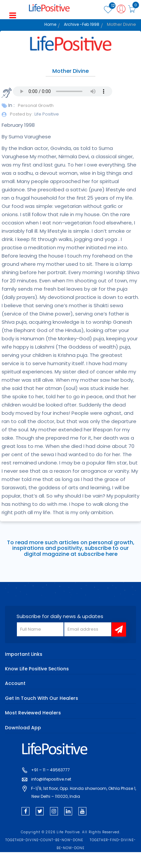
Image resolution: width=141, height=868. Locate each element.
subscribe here (98, 554)
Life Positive (46, 114)
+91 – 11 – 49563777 (50, 770)
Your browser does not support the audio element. (63, 91)
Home (50, 24)
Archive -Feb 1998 (82, 24)
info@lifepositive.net (51, 779)
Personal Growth (36, 105)
